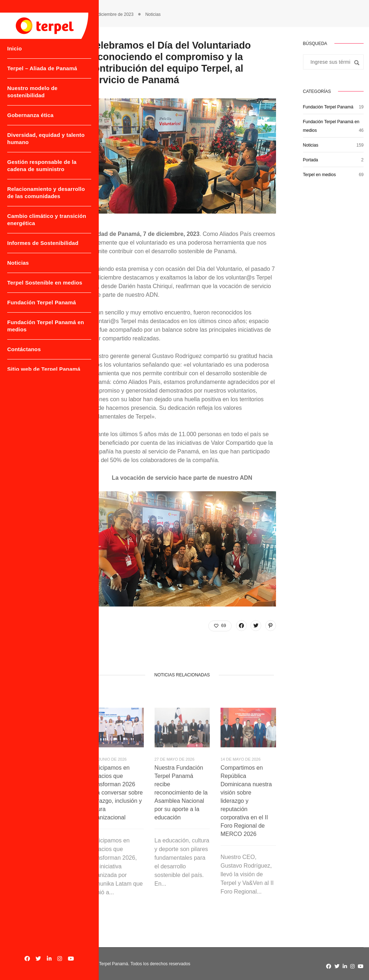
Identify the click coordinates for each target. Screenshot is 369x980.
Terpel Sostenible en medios (34, 305)
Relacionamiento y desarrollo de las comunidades (32, 200)
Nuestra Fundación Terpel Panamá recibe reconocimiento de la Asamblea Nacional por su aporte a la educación (181, 793)
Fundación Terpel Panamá (30, 332)
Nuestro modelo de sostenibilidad (32, 96)
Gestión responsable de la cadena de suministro (39, 169)
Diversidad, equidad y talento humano (36, 142)
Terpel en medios (319, 175)
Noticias (18, 281)
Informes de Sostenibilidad (26, 258)
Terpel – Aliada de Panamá (31, 69)
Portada (311, 160)
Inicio (15, 45)
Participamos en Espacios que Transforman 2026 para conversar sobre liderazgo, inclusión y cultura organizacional (115, 793)
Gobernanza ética (30, 119)
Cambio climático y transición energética (35, 231)
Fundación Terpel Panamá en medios (32, 359)
